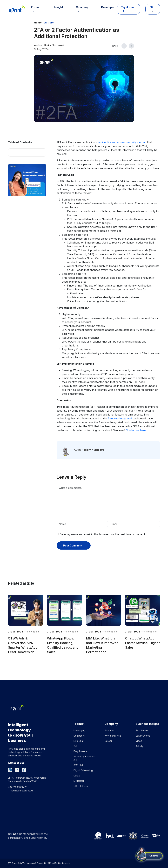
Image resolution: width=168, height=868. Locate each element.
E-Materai (79, 781)
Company (82, 7)
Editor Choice (143, 736)
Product (36, 7)
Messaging (79, 730)
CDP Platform (81, 786)
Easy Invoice (80, 751)
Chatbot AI (79, 736)
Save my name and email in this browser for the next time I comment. (103, 534)
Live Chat (78, 741)
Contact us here (136, 430)
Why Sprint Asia (113, 736)
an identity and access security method (122, 142)
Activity (139, 746)
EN (151, 7)
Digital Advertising (83, 770)
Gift (75, 746)
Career (108, 741)
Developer (108, 7)
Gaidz (77, 776)
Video (139, 741)
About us (109, 730)
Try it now (128, 7)
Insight (59, 7)
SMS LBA (78, 765)
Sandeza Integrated (120, 418)
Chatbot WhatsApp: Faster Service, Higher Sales (142, 643)
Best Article (142, 730)
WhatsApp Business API (84, 758)
